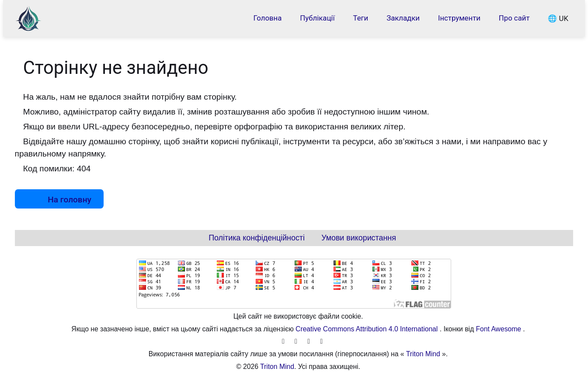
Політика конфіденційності (257, 238)
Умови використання (359, 238)
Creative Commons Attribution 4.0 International (368, 329)
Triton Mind (423, 354)
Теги (360, 18)
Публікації (317, 18)
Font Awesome (500, 329)
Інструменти (459, 18)
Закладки (403, 18)
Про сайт (514, 18)
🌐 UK (558, 18)
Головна (268, 18)
